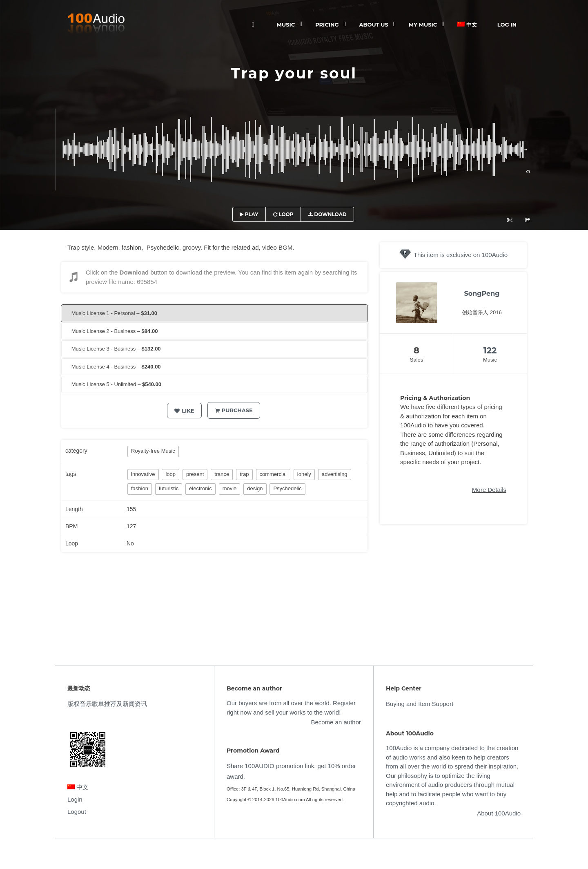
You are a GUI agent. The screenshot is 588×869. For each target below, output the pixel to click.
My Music (423, 25)
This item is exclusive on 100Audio (461, 255)
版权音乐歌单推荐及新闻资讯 (107, 704)
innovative (143, 474)
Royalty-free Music (153, 451)
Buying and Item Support (420, 704)
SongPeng (482, 294)
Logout (77, 812)
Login (75, 799)
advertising (335, 474)
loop (170, 474)
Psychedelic (287, 488)
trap (244, 474)
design (255, 488)
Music (286, 25)
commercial (273, 474)
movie (230, 488)
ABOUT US (374, 25)
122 (490, 350)
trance (222, 474)
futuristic (169, 488)
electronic (200, 488)
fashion (140, 488)
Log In (507, 25)
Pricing (327, 25)
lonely (304, 474)
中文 (467, 25)
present (195, 474)
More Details (489, 490)
